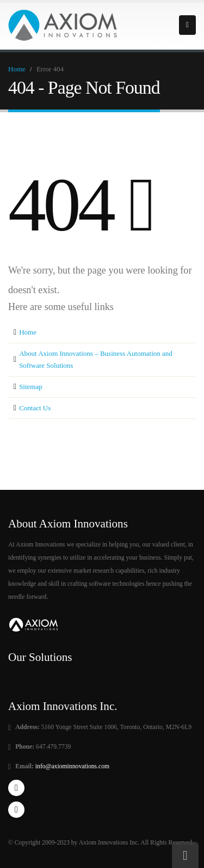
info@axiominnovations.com (72, 766)
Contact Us (35, 408)
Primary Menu (187, 25)
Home (17, 69)
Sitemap (31, 387)
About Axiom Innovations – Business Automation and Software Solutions (96, 359)
